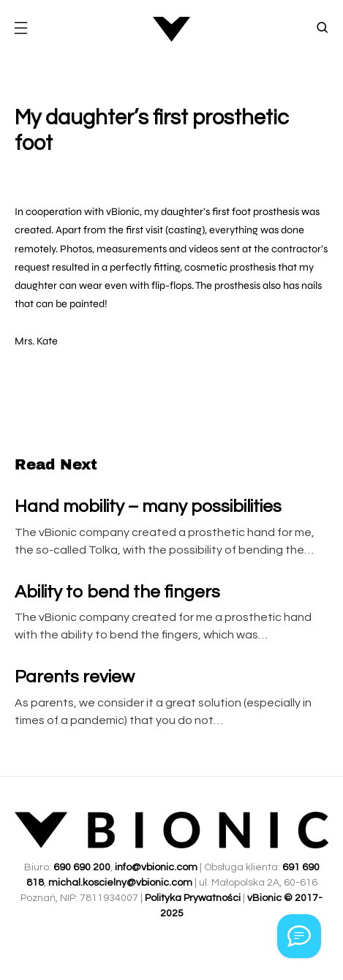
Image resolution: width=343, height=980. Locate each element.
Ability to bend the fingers (117, 592)
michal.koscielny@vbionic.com (120, 883)
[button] (20, 29)
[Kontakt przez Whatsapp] (299, 936)
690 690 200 (82, 867)
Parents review (75, 677)
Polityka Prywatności (193, 898)
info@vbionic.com (156, 867)
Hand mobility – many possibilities (148, 506)
